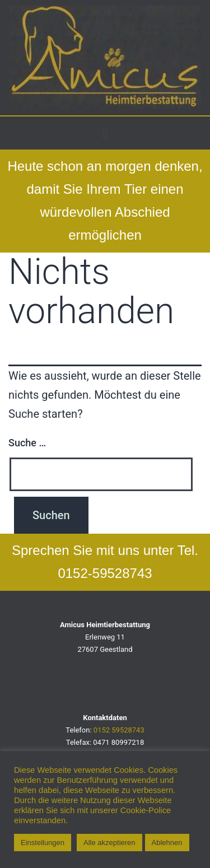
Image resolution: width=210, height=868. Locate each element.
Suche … (27, 443)
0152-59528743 (105, 573)
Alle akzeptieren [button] (109, 843)
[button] (105, 134)
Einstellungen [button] (43, 843)
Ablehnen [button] (167, 843)
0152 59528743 (119, 730)
